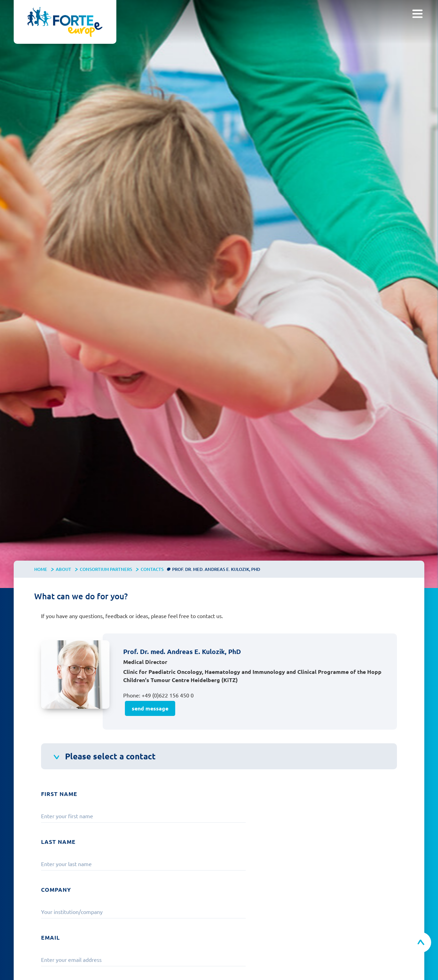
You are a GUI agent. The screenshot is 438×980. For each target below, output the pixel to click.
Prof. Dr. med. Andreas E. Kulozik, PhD (216, 569)
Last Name (58, 842)
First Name (59, 794)
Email (50, 937)
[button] (417, 14)
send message (150, 708)
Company (56, 890)
